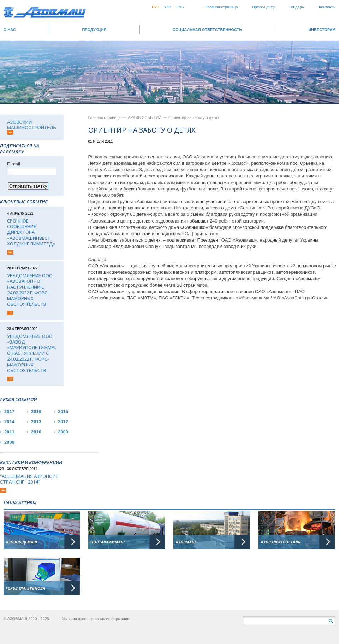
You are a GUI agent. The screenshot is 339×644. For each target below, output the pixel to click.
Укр (168, 7)
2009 (63, 432)
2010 (36, 432)
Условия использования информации (96, 619)
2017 (9, 411)
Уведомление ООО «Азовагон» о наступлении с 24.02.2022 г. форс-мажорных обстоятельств (30, 290)
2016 (36, 411)
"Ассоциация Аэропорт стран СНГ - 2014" (29, 479)
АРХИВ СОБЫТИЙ (145, 117)
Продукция (94, 30)
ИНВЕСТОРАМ (322, 30)
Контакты (327, 7)
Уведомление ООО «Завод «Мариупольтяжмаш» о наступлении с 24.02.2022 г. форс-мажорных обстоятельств (32, 353)
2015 (63, 411)
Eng (180, 7)
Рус (155, 7)
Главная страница (221, 7)
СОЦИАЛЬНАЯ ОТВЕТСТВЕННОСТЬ (207, 30)
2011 (9, 432)
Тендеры (297, 7)
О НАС (10, 30)
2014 (9, 422)
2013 (36, 422)
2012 (63, 422)
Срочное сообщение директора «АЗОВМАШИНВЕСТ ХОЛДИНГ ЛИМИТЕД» (31, 232)
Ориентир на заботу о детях (194, 117)
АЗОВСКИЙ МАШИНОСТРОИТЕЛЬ (32, 125)
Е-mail (14, 164)
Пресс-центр (263, 7)
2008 (9, 442)
